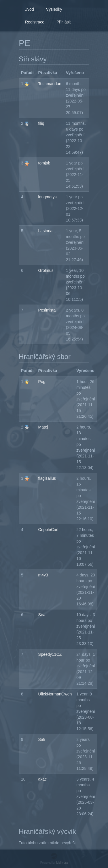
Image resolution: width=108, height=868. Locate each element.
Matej (43, 427)
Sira (42, 615)
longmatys (48, 197)
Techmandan (50, 84)
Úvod (29, 9)
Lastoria (46, 231)
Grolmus (46, 270)
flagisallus (47, 478)
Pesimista (47, 310)
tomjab (44, 163)
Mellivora (62, 863)
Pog (42, 382)
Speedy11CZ (50, 654)
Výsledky (54, 9)
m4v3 (43, 575)
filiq (41, 123)
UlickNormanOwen (55, 694)
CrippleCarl (48, 530)
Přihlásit (64, 22)
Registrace (35, 22)
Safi (42, 739)
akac (43, 779)
